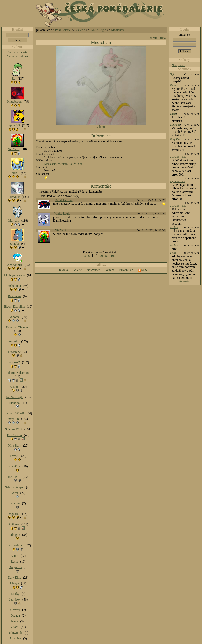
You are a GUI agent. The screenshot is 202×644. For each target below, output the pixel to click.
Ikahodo (14, 403)
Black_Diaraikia (14, 307)
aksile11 (14, 341)
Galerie (80, 30)
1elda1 (14, 173)
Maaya (14, 583)
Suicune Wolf (14, 429)
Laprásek (14, 599)
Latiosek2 (14, 362)
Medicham (118, 30)
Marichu (14, 221)
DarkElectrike (64, 200)
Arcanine (15, 638)
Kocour (15, 503)
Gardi (14, 493)
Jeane (14, 621)
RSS (144, 270)
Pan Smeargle (14, 397)
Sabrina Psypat (14, 487)
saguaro (14, 514)
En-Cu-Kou (14, 435)
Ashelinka (14, 286)
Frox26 (14, 456)
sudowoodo (15, 633)
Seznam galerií (18, 52)
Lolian (173, 253)
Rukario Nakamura (17, 373)
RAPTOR (14, 477)
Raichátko (14, 296)
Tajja (173, 74)
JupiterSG (14, 125)
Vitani (14, 627)
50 (107, 256)
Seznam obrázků (17, 56)
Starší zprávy (185, 281)
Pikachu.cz (126, 270)
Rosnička (14, 466)
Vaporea (14, 317)
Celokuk (101, 127)
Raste (14, 561)
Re (14, 78)
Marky (15, 594)
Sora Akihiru (14, 265)
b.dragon (14, 535)
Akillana (174, 227)
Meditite (63, 164)
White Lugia (98, 30)
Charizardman (14, 545)
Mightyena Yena (14, 275)
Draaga (15, 616)
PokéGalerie (63, 30)
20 (101, 256)
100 (113, 256)
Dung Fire (175, 125)
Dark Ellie (14, 578)
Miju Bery (14, 446)
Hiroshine (14, 352)
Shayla (14, 244)
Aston (14, 556)
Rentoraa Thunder (18, 327)
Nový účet (178, 65)
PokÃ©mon (76, 164)
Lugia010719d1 (178, 157)
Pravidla (63, 270)
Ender (173, 85)
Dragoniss (15, 567)
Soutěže (109, 270)
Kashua (14, 387)
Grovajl (15, 610)
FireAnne (14, 197)
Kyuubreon (14, 101)
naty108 (14, 419)
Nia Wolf (61, 230)
